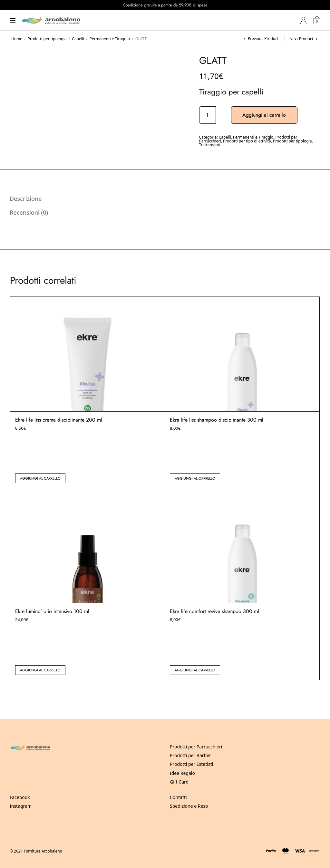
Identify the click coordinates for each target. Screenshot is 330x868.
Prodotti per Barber (190, 755)
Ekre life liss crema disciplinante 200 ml (59, 420)
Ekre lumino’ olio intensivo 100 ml (52, 611)
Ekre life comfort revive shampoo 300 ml (214, 611)
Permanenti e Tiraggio (110, 39)
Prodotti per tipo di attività (247, 141)
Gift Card (179, 782)
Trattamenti (210, 145)
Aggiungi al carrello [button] (40, 478)
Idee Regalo (182, 773)
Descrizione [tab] (26, 199)
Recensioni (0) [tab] (29, 212)
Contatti (178, 797)
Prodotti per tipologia (47, 39)
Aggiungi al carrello (264, 115)
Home (17, 39)
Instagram (21, 806)
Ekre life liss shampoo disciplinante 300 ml (217, 420)
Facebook (20, 797)
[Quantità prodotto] (208, 115)
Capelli (78, 39)
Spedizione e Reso (189, 806)
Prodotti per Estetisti (191, 764)
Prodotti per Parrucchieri (196, 747)
